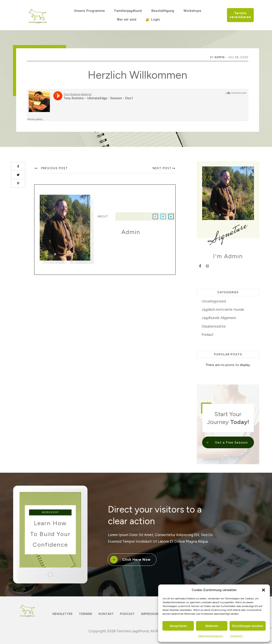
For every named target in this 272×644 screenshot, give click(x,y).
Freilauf (207, 335)
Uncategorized (214, 301)
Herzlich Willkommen (137, 75)
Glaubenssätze (214, 326)
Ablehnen (212, 626)
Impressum (236, 636)
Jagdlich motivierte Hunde (223, 309)
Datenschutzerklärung (210, 636)
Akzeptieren (178, 626)
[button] (264, 590)
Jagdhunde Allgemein (219, 318)
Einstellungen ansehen (248, 626)
